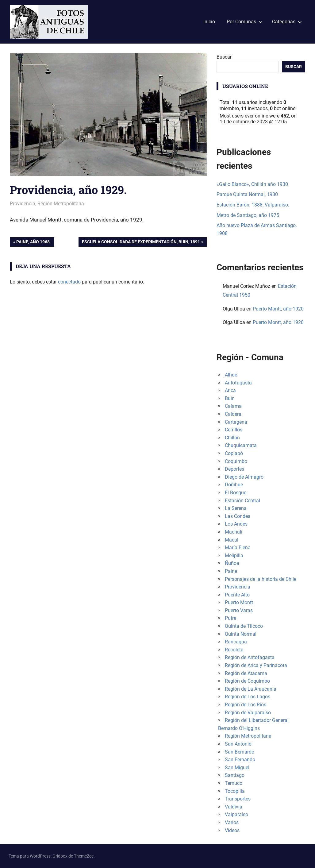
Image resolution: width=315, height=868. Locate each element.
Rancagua (236, 642)
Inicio (209, 22)
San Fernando (240, 760)
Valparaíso (236, 814)
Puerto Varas (239, 610)
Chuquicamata (241, 445)
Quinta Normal (241, 634)
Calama (233, 406)
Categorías (287, 22)
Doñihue (234, 485)
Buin (230, 398)
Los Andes (236, 524)
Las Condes (238, 516)
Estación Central (242, 501)
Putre (230, 618)
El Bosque (236, 493)
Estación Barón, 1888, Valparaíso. (253, 205)
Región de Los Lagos (248, 697)
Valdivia (234, 807)
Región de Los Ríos (246, 705)
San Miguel (237, 768)
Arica (230, 390)
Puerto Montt (239, 602)
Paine (231, 571)
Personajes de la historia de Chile (261, 579)
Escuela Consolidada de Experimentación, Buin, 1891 (141, 242)
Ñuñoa (232, 563)
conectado (69, 282)
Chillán (232, 438)
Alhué (231, 375)
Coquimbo (236, 461)
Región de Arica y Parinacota (256, 665)
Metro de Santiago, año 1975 (248, 215)
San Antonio (238, 744)
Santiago (235, 775)
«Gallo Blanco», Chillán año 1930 (252, 184)
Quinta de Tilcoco (244, 626)
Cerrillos (234, 430)
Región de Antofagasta (250, 657)
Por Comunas (245, 22)
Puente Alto (237, 595)
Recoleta (234, 650)
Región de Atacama (246, 673)
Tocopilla (235, 791)
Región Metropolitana (61, 204)
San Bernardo (240, 752)
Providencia (23, 204)
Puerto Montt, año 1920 (278, 309)
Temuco (234, 783)
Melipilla (234, 556)
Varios (232, 822)
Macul (232, 540)
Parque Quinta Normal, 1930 (247, 194)
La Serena (236, 508)
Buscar (224, 57)
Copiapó (234, 453)
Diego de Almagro (244, 477)
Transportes (238, 799)
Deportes (234, 469)
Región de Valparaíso (248, 713)
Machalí (234, 532)
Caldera (233, 414)
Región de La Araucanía (251, 689)
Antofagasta (238, 383)
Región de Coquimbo (247, 681)
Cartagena (236, 422)
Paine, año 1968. (33, 242)
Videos (232, 830)
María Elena (238, 548)
